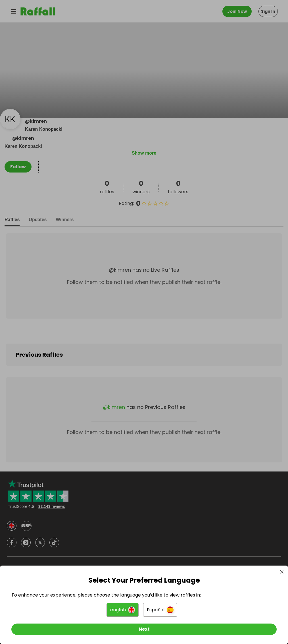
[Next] (144, 629)
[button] (123, 610)
